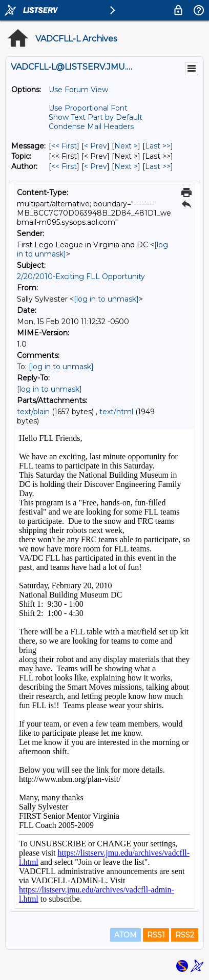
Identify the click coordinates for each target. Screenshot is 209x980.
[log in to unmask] (106, 299)
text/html (116, 412)
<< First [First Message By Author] (64, 166)
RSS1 (156, 935)
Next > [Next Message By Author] (126, 166)
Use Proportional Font (88, 108)
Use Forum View (78, 90)
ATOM (126, 935)
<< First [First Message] (64, 146)
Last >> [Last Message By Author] (158, 166)
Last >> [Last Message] (158, 146)
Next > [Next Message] (126, 146)
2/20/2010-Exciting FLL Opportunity (81, 276)
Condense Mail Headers (91, 126)
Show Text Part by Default (96, 117)
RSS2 (185, 935)
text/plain (33, 412)
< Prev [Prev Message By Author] (96, 166)
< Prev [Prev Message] (96, 146)
